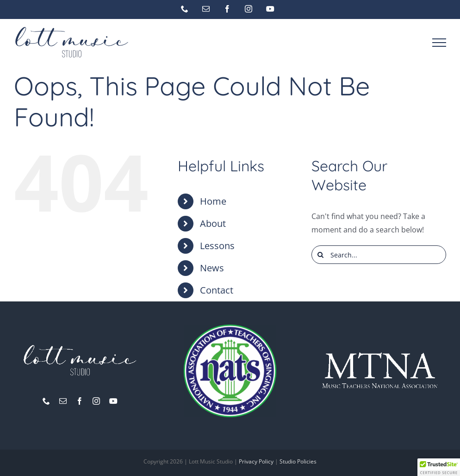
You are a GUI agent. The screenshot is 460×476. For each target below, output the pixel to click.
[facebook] (80, 401)
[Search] (321, 255)
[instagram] (96, 401)
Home (213, 201)
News (212, 268)
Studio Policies (298, 461)
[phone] (46, 401)
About (213, 223)
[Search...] (379, 255)
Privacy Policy (256, 461)
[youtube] (113, 401)
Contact (217, 290)
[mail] (63, 401)
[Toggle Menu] (439, 43)
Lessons (217, 246)
